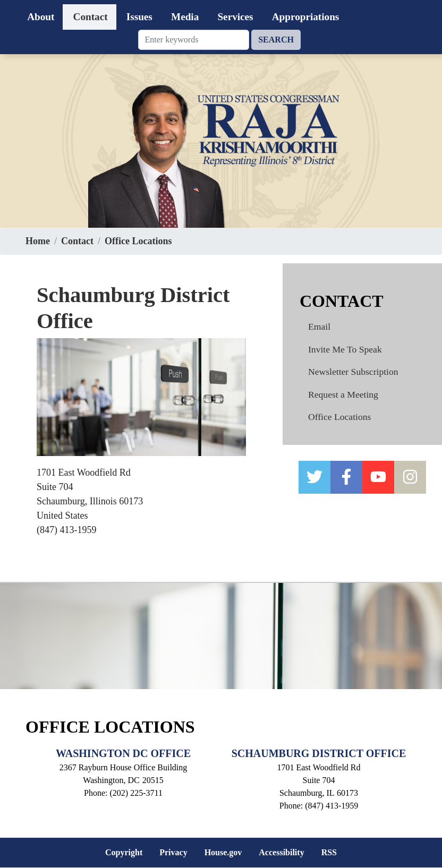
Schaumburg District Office (319, 753)
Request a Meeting (343, 394)
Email (319, 326)
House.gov (223, 852)
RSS (329, 852)
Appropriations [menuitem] (306, 17)
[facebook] (346, 477)
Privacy (173, 852)
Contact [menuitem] (91, 17)
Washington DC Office (123, 753)
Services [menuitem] (235, 17)
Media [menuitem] (185, 17)
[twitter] (314, 477)
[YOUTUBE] (378, 477)
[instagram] (410, 477)
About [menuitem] (41, 17)
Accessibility (281, 852)
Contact (77, 241)
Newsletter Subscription (353, 372)
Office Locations (138, 241)
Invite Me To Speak (345, 349)
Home (38, 241)
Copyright (124, 852)
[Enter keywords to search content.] (194, 40)
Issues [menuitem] (139, 17)
